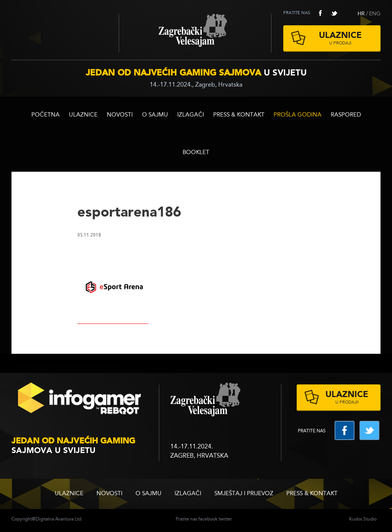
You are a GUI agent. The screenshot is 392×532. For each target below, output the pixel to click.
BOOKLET (196, 153)
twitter (334, 13)
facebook (320, 13)
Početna (46, 115)
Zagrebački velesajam (195, 33)
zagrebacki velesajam (205, 400)
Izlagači (191, 115)
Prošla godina (298, 115)
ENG (375, 14)
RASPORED (346, 115)
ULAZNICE (83, 115)
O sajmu (155, 115)
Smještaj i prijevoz (244, 494)
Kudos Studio (363, 519)
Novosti (120, 115)
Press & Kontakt (239, 115)
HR (361, 14)
